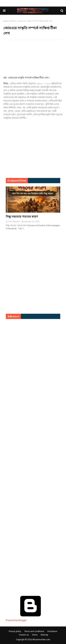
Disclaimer (52, 631)
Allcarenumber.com (41, 640)
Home (6, 21)
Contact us (24, 635)
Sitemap (44, 635)
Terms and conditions (34, 631)
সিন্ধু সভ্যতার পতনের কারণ (22, 217)
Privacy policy (15, 631)
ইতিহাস (13, 21)
